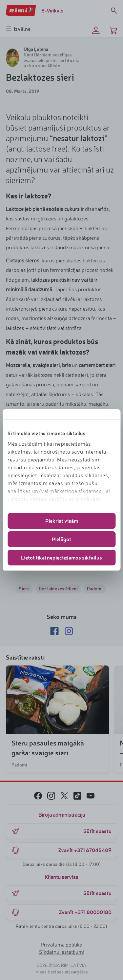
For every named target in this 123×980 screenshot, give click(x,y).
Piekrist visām (62, 521)
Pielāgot (61, 539)
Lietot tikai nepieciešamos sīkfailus (61, 557)
